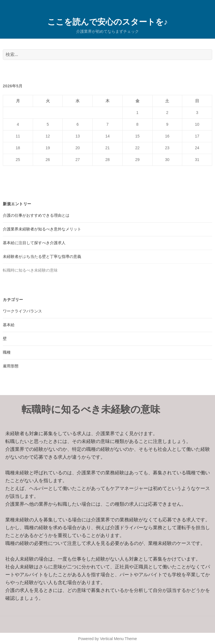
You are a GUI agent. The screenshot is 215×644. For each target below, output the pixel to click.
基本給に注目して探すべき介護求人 (34, 243)
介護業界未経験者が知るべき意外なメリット (42, 229)
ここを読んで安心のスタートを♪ (108, 21)
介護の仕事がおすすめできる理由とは (36, 215)
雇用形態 (11, 366)
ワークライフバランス (22, 311)
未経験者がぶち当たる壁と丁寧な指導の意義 (42, 256)
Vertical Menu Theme (118, 639)
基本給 (9, 325)
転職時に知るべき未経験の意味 (30, 270)
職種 (7, 352)
